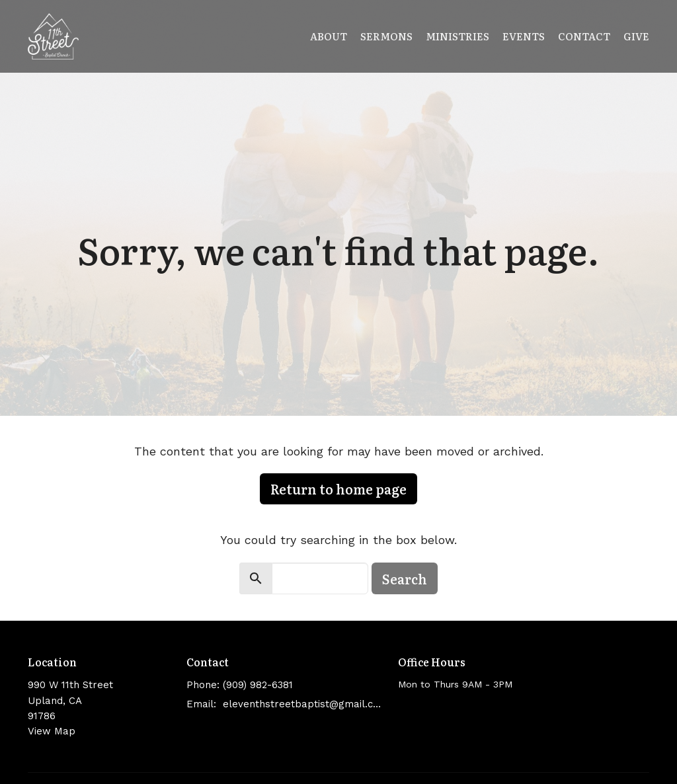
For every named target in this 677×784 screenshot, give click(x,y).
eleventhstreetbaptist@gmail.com (304, 704)
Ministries (458, 36)
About (329, 36)
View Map (52, 731)
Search (405, 578)
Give (636, 36)
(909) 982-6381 (258, 685)
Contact (584, 36)
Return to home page (338, 489)
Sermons (386, 36)
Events (524, 36)
